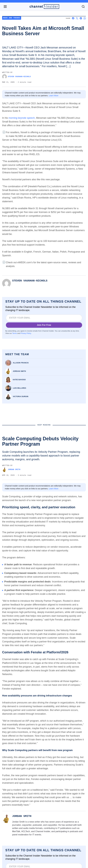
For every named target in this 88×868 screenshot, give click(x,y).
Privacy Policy (26, 333)
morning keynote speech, (22, 118)
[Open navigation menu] (5, 7)
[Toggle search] (83, 7)
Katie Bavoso (19, 380)
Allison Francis (21, 363)
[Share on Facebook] (73, 18)
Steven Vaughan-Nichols (16, 77)
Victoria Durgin (21, 397)
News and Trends (12, 18)
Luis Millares (19, 388)
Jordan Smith (19, 371)
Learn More (54, 96)
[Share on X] (77, 18)
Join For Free (44, 325)
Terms (15, 333)
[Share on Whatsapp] (85, 18)
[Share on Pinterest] (81, 18)
